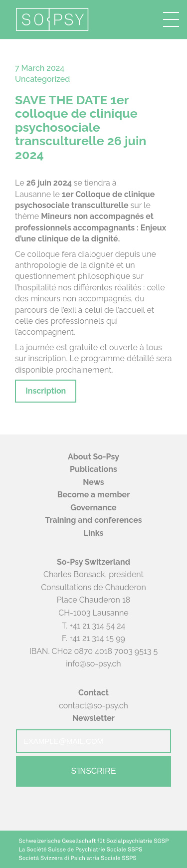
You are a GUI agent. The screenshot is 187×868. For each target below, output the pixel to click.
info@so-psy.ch (93, 664)
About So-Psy (93, 457)
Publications (93, 469)
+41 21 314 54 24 (97, 626)
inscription (47, 358)
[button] (171, 19)
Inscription (46, 391)
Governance (93, 508)
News (93, 482)
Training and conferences (93, 520)
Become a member (94, 495)
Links (94, 533)
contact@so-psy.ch (93, 706)
